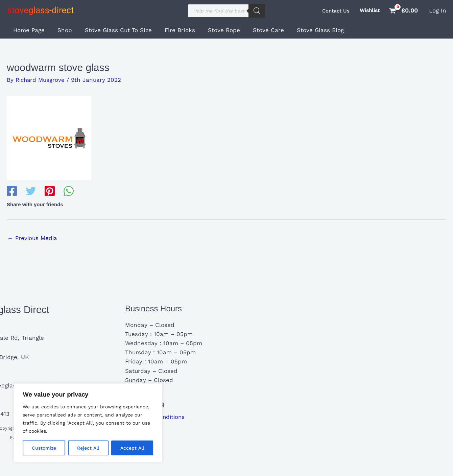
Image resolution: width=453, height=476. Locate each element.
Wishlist (370, 10)
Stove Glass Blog (312, 30)
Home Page (28, 30)
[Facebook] (12, 192)
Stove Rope (218, 30)
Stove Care (261, 30)
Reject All (88, 448)
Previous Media (33, 238)
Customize (44, 448)
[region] (88, 423)
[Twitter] (31, 192)
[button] (336, 11)
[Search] (257, 11)
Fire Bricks (175, 30)
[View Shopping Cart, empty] (404, 11)
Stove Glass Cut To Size (115, 30)
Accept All (132, 448)
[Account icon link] (438, 11)
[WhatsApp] (69, 192)
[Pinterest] (50, 192)
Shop (63, 30)
